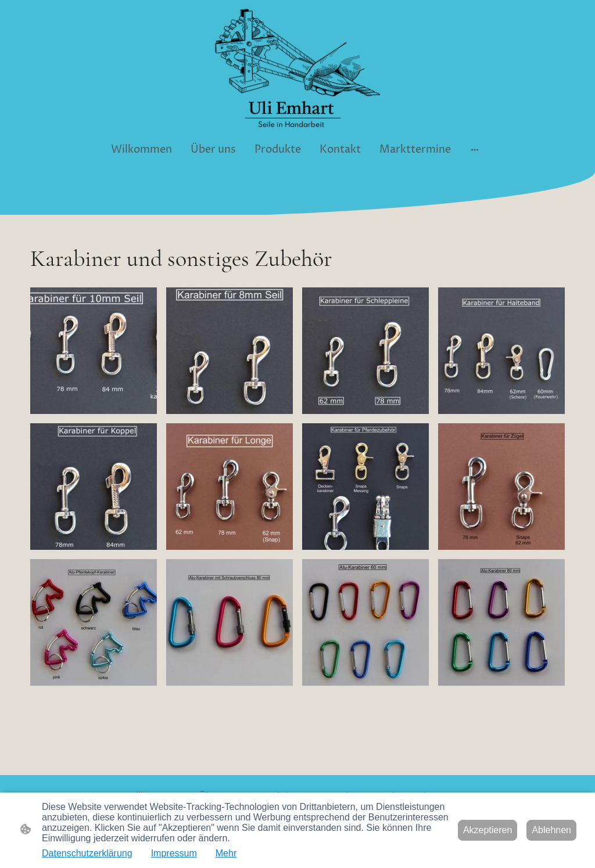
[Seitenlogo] (297, 68)
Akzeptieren (488, 830)
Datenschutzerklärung (87, 853)
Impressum (174, 853)
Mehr (226, 853)
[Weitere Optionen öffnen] (475, 150)
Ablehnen (551, 830)
